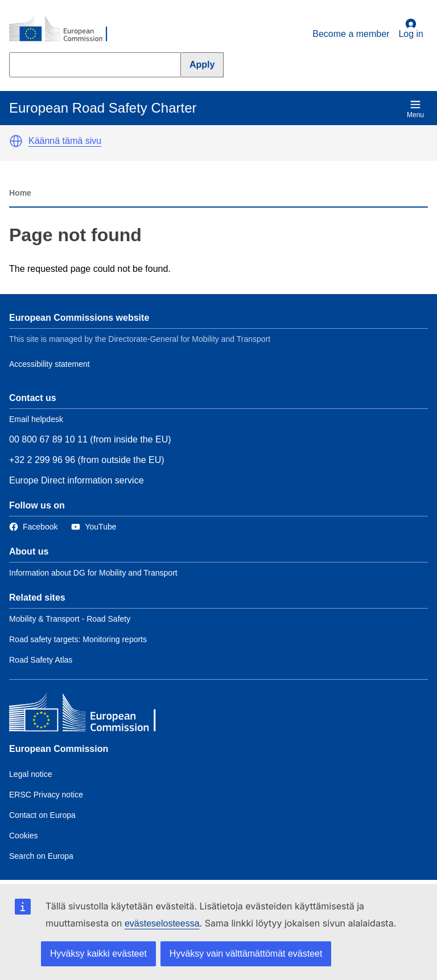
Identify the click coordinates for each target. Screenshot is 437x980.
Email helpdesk (36, 419)
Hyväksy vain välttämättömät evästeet (246, 954)
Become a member (351, 34)
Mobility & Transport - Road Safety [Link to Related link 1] (70, 619)
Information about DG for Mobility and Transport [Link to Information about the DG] (93, 573)
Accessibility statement (50, 364)
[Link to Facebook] (33, 527)
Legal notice (31, 774)
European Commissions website (79, 318)
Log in (411, 28)
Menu (415, 109)
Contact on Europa (42, 815)
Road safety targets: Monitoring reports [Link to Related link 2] (78, 639)
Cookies (24, 836)
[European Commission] (64, 30)
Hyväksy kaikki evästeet (98, 954)
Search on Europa (41, 856)
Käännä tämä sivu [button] (65, 141)
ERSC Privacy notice (46, 795)
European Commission (59, 749)
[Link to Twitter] (94, 527)
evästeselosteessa (162, 923)
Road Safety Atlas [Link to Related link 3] (41, 660)
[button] (16, 141)
